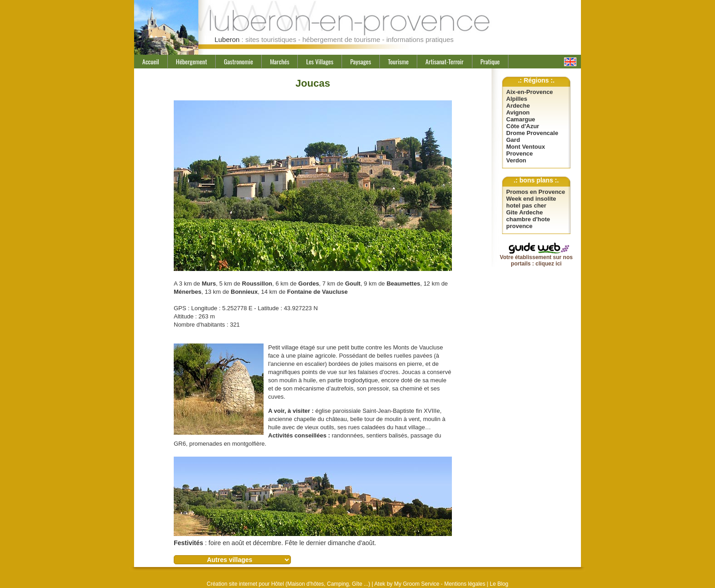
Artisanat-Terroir (444, 61)
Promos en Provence (536, 192)
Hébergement (192, 61)
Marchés (280, 61)
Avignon (518, 112)
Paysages (361, 61)
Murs (209, 284)
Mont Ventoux (526, 147)
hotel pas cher (526, 206)
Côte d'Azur (523, 126)
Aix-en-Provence (530, 92)
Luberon (227, 39)
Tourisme (398, 61)
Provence (520, 154)
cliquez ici (548, 264)
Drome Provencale (532, 133)
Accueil (151, 61)
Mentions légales (465, 584)
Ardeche (518, 106)
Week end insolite (531, 199)
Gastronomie (238, 61)
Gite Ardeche (524, 212)
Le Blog (499, 584)
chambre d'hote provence (528, 223)
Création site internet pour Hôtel (245, 584)
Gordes (309, 284)
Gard (513, 140)
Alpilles (517, 99)
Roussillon (257, 284)
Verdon (516, 160)
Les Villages (320, 61)
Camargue (521, 119)
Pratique (490, 61)
